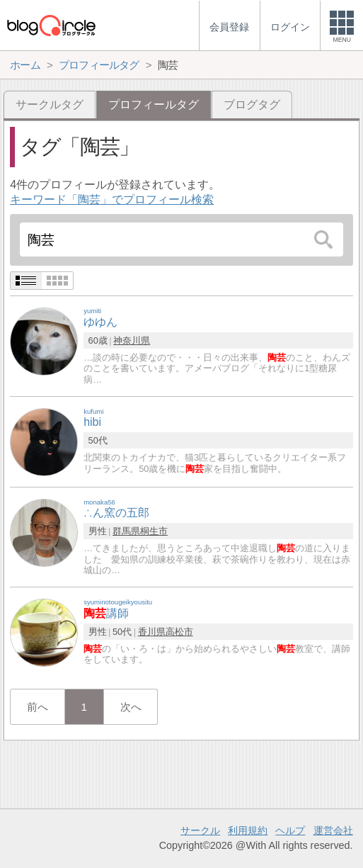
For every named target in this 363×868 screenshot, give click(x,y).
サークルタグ (50, 105)
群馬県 (126, 531)
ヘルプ (290, 830)
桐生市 (154, 531)
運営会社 (333, 830)
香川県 (152, 632)
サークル (200, 830)
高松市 (179, 632)
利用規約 (248, 830)
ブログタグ (252, 105)
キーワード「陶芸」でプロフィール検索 (112, 199)
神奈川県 (132, 340)
